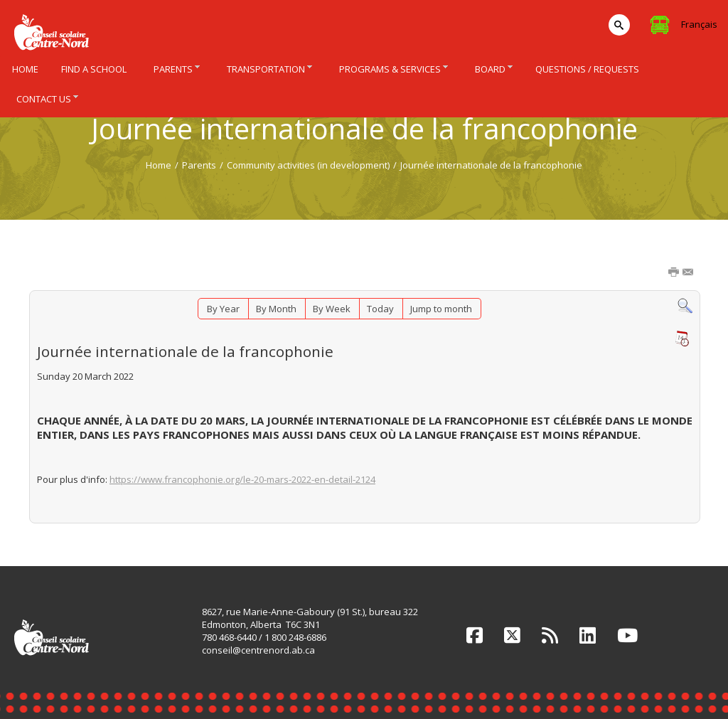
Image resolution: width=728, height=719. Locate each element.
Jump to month (441, 309)
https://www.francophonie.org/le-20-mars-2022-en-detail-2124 (242, 479)
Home (159, 165)
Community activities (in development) (308, 165)
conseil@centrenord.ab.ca (258, 650)
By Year (223, 309)
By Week (332, 309)
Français (699, 24)
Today (380, 309)
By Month (276, 309)
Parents (199, 165)
